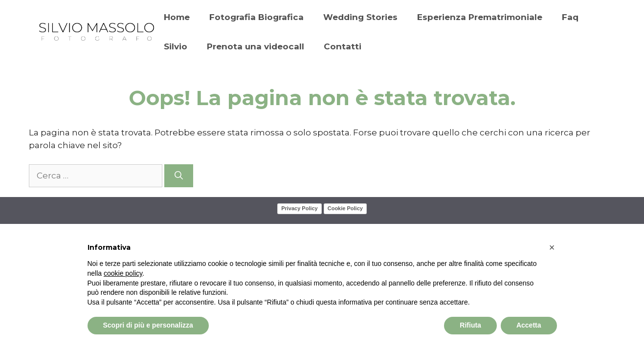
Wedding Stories (360, 17)
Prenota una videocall (255, 46)
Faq (570, 17)
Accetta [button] (529, 325)
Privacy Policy (300, 208)
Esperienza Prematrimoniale (480, 17)
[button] (552, 247)
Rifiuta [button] (470, 325)
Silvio (176, 46)
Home (177, 17)
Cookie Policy (345, 208)
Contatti (343, 46)
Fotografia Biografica (256, 17)
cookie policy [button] (123, 273)
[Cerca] (179, 176)
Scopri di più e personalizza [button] (148, 325)
